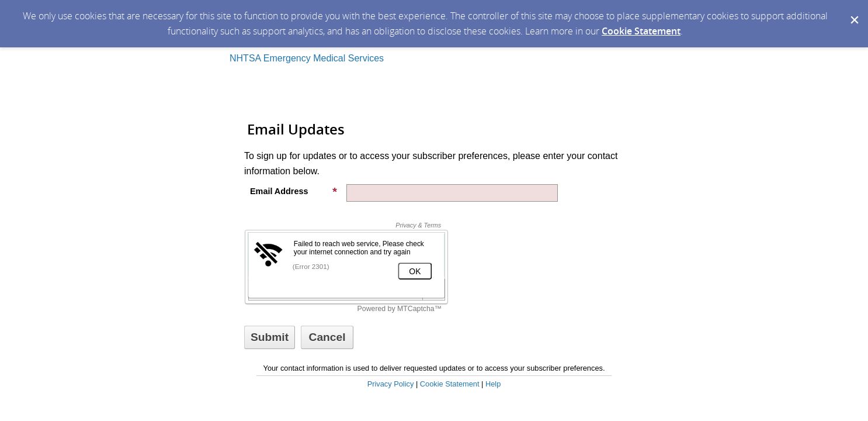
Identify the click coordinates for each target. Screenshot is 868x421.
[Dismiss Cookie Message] (853, 11)
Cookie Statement (641, 31)
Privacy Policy (391, 384)
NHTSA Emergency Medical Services (307, 58)
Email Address (294, 191)
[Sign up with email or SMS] (270, 337)
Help (493, 384)
